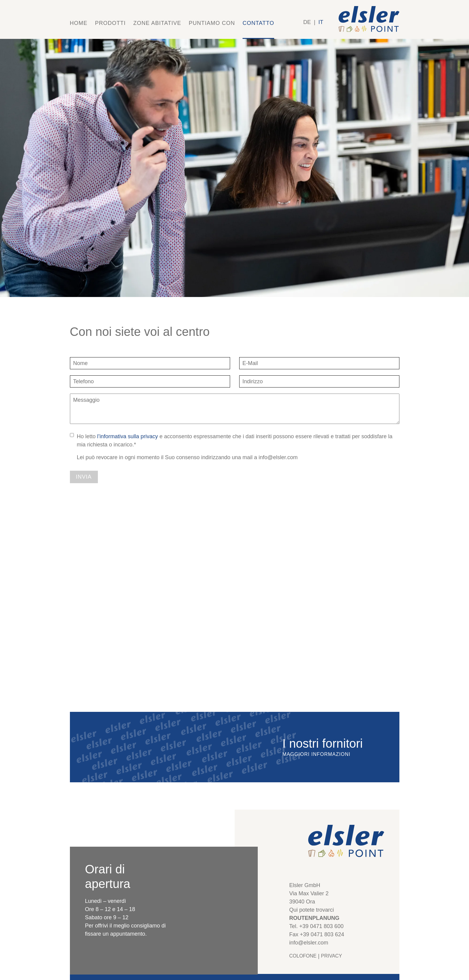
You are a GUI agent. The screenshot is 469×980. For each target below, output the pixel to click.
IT (321, 22)
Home (79, 23)
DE (307, 22)
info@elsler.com (309, 943)
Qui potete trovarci (312, 910)
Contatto (258, 23)
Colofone (303, 956)
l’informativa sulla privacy (128, 436)
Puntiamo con (212, 23)
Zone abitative (157, 23)
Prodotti (110, 23)
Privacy (331, 956)
